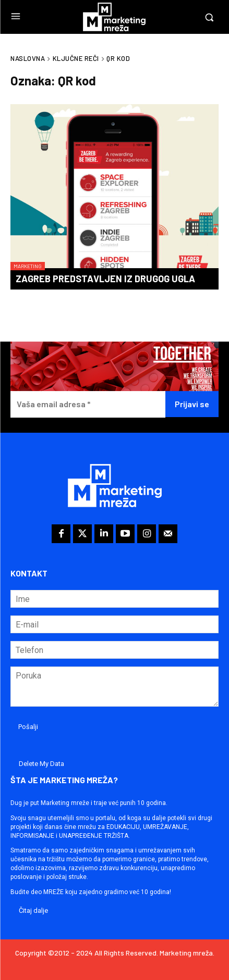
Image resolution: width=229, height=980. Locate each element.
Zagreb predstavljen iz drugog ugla (105, 279)
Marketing (28, 266)
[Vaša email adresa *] (88, 404)
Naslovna (28, 58)
